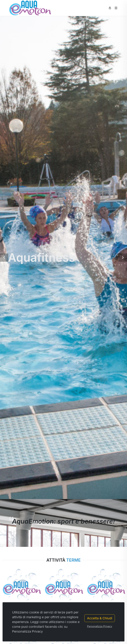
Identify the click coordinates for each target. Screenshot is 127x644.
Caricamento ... (15, 613)
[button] (4, 258)
